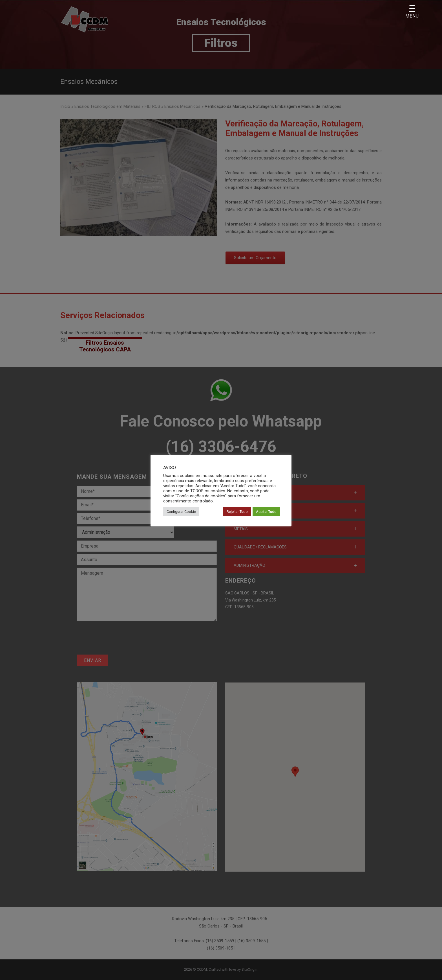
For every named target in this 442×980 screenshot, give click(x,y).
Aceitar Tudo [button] (266, 512)
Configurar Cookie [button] (181, 512)
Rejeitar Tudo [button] (237, 512)
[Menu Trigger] (412, 12)
